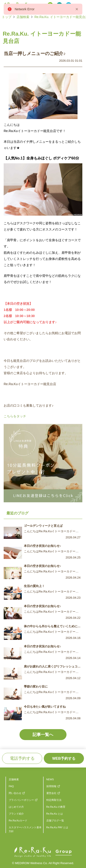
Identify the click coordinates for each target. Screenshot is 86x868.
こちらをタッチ (15, 416)
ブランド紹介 (16, 814)
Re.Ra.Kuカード (18, 820)
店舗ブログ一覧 (55, 820)
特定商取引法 (54, 800)
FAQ (11, 786)
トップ (7, 17)
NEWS (50, 779)
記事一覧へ (43, 735)
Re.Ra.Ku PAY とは (57, 827)
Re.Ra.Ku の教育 (56, 807)
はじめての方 (16, 807)
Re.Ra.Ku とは (55, 814)
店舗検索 (23, 17)
